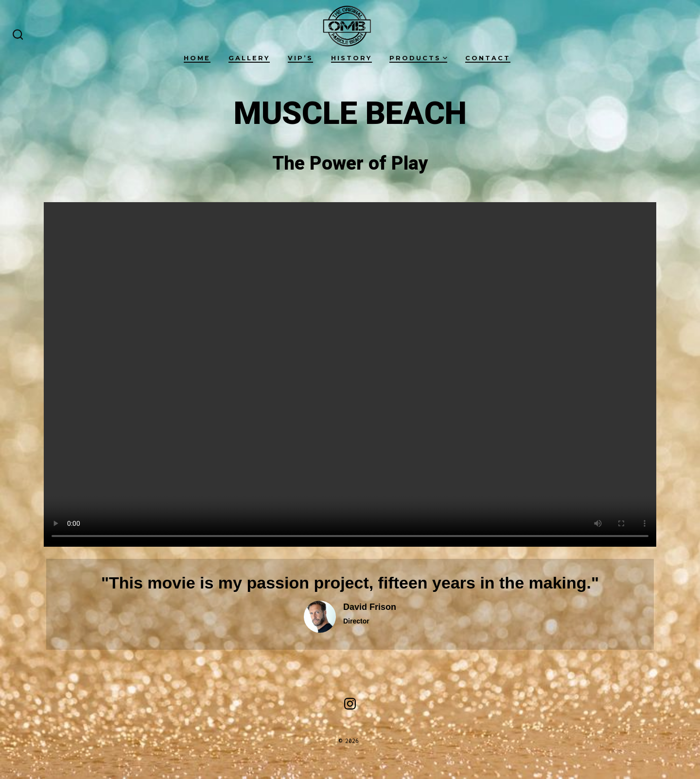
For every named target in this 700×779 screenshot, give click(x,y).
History (351, 58)
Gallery (249, 58)
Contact (488, 58)
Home (197, 58)
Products (418, 58)
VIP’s (300, 58)
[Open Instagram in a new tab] (350, 704)
